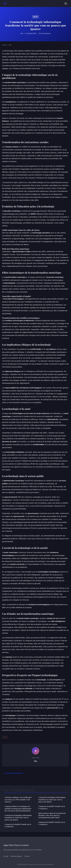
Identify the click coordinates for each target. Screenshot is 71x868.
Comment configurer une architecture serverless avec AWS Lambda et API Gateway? (18, 800)
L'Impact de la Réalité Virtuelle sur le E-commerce (18, 825)
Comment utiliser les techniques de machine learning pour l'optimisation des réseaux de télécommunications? (18, 809)
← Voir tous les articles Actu (12, 773)
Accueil (4, 45)
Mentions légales (16, 856)
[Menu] (66, 3)
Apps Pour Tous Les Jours (16, 845)
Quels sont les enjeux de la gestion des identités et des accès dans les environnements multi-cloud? (52, 815)
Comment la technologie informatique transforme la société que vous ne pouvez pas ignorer (18, 818)
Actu (35, 17)
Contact (27, 856)
